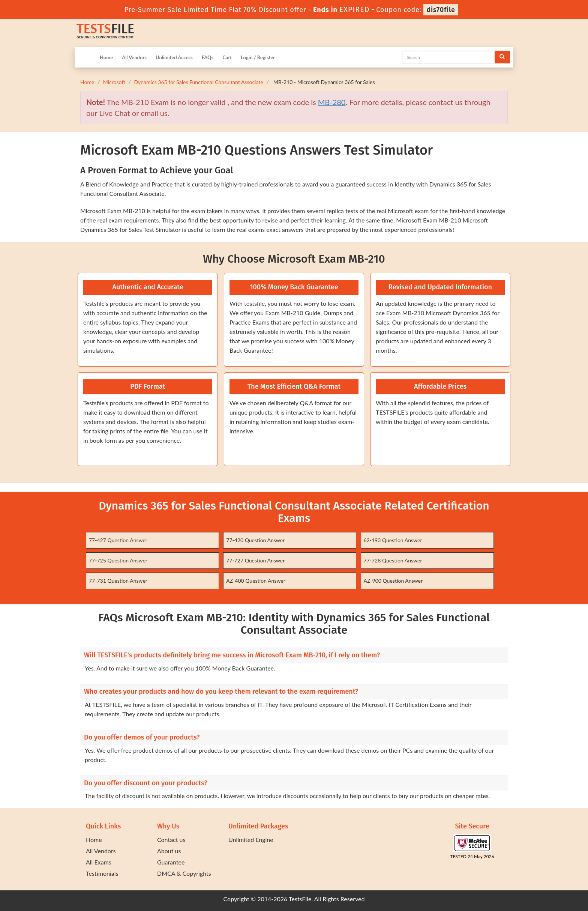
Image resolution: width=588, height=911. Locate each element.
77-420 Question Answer (255, 540)
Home (106, 57)
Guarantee (171, 862)
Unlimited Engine (251, 840)
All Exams (99, 862)
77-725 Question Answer (118, 560)
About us (169, 851)
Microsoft (114, 82)
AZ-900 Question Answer (393, 581)
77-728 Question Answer (393, 560)
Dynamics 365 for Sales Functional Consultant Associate (198, 82)
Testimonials (102, 873)
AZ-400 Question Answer (256, 581)
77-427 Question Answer (118, 540)
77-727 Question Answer (255, 560)
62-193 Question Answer (393, 540)
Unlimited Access (174, 57)
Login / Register (258, 57)
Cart (227, 57)
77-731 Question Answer (118, 581)
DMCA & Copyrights (184, 873)
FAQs (208, 57)
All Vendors (134, 57)
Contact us (171, 840)
